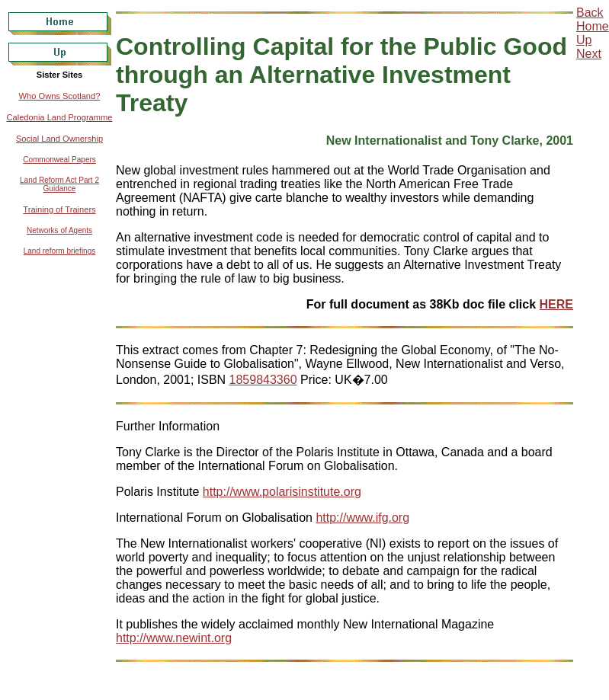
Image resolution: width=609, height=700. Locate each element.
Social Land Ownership (59, 139)
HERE (556, 304)
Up (584, 40)
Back (590, 13)
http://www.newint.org (174, 638)
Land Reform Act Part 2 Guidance (59, 184)
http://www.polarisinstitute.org (282, 492)
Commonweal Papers (59, 160)
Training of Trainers (59, 209)
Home (593, 26)
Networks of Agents (59, 230)
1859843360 (263, 380)
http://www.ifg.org (362, 518)
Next (589, 54)
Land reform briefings (60, 251)
